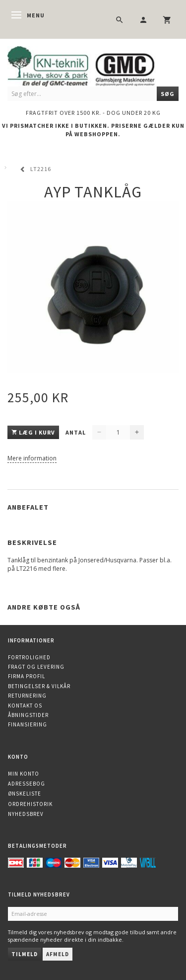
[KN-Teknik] (93, 65)
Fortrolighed (29, 657)
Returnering (27, 696)
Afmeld (58, 954)
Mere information (32, 458)
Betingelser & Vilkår (39, 686)
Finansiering (28, 724)
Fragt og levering (36, 667)
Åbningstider (28, 715)
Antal (76, 432)
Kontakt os (25, 706)
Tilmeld (25, 954)
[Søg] (168, 94)
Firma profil (27, 676)
